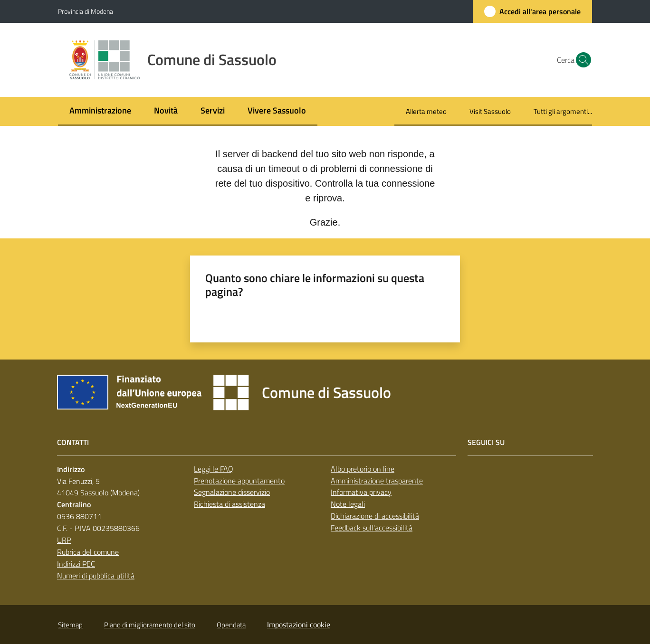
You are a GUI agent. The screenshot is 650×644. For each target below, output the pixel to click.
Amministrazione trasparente (377, 481)
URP (64, 540)
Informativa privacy (361, 492)
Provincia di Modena (86, 11)
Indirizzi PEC (76, 564)
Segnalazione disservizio (232, 492)
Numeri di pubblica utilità (96, 576)
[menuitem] (100, 111)
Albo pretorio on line (363, 469)
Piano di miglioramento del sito (150, 625)
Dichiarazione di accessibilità (375, 516)
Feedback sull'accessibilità (372, 528)
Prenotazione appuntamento (239, 481)
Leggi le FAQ (214, 469)
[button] (581, 60)
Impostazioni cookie (299, 625)
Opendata (231, 625)
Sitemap (70, 625)
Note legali (348, 504)
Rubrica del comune (88, 552)
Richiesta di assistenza (229, 504)
